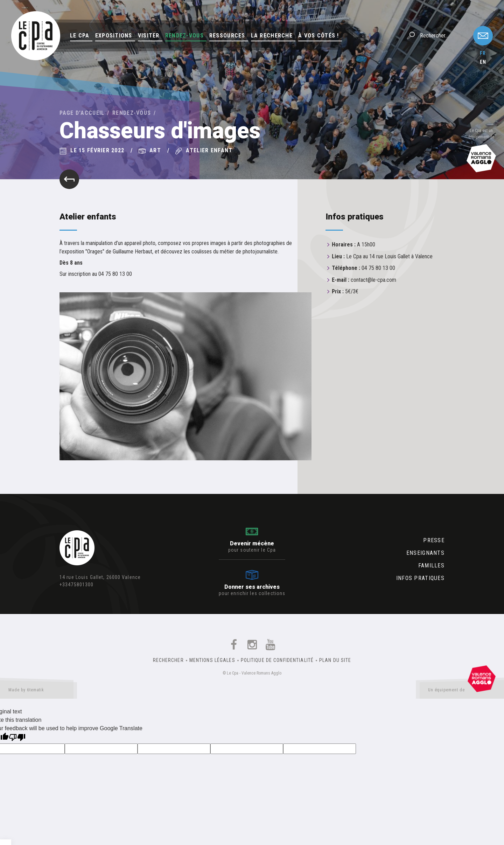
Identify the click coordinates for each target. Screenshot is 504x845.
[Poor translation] (17, 738)
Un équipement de (462, 691)
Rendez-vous (184, 36)
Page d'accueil (82, 113)
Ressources (227, 36)
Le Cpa (80, 36)
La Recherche (272, 36)
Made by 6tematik (38, 691)
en (483, 62)
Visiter (149, 36)
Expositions (114, 36)
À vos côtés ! (319, 36)
